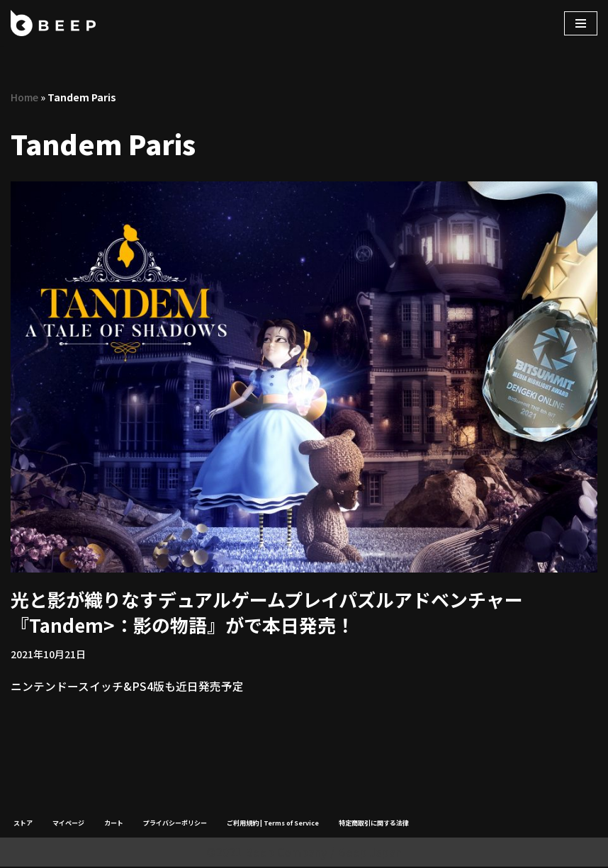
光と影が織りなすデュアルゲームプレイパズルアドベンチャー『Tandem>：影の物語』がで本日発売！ (267, 612)
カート (114, 824)
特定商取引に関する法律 (374, 824)
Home (24, 97)
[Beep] (53, 23)
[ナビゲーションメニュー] (581, 23)
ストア (23, 824)
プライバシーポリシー (175, 824)
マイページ (68, 824)
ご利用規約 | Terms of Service (273, 824)
